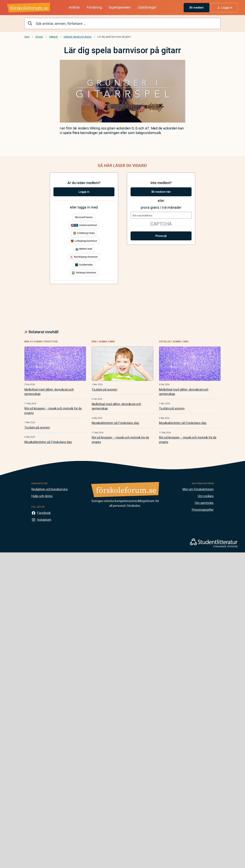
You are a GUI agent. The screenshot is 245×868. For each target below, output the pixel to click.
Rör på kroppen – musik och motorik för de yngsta (53, 410)
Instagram (44, 520)
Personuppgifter (203, 510)
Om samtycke (204, 503)
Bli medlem (197, 8)
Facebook (44, 513)
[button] (224, 8)
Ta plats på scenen (37, 427)
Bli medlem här (161, 192)
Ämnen (39, 37)
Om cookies (206, 496)
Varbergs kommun (84, 273)
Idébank (53, 37)
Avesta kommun (84, 225)
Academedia (84, 265)
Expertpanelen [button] (120, 7)
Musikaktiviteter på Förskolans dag (48, 442)
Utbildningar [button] (147, 7)
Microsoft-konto (84, 217)
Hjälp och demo (42, 496)
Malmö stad (84, 249)
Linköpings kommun (84, 241)
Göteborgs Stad (84, 233)
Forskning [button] (94, 7)
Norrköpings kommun (84, 257)
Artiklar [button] (74, 7)
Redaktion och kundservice (50, 489)
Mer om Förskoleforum (198, 489)
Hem (27, 37)
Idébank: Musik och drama (77, 37)
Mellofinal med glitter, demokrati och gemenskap (49, 392)
